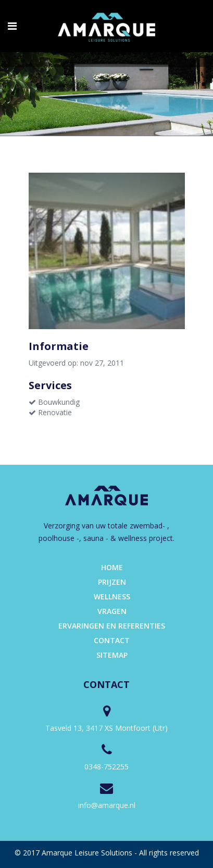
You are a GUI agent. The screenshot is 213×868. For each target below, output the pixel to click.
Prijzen (112, 582)
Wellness (112, 596)
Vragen (112, 611)
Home (112, 567)
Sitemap (112, 655)
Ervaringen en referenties (112, 626)
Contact (112, 640)
